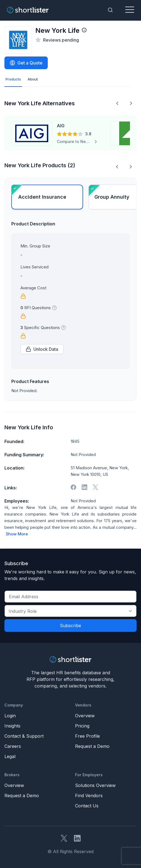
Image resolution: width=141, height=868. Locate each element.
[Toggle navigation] (130, 10)
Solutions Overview (95, 785)
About (33, 79)
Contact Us (87, 806)
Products (13, 79)
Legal (10, 756)
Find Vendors (89, 796)
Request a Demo (92, 746)
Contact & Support (24, 736)
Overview (85, 716)
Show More (17, 534)
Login (10, 716)
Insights (12, 726)
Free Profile (87, 736)
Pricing (82, 726)
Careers (13, 746)
